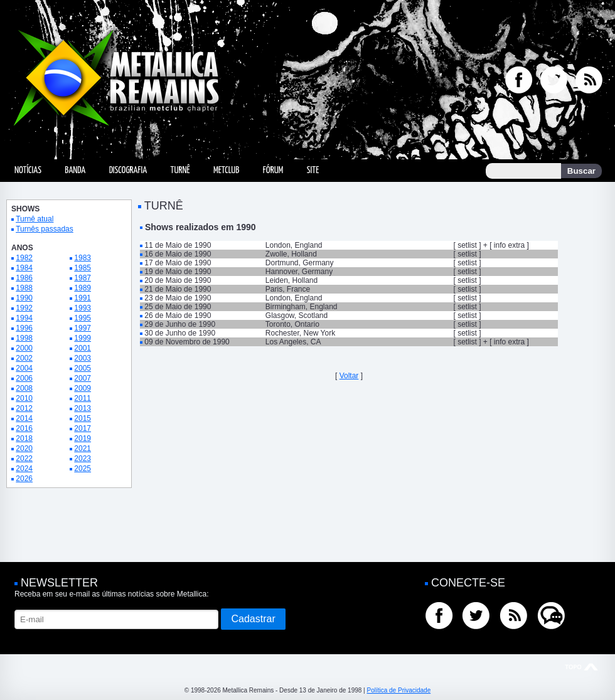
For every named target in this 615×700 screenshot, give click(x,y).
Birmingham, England (302, 307)
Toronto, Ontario (292, 324)
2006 (24, 378)
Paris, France (288, 289)
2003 (83, 358)
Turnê (180, 170)
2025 (83, 469)
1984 (24, 268)
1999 (83, 338)
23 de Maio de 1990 (178, 298)
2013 (83, 408)
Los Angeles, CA (293, 342)
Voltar (349, 376)
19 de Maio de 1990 (178, 272)
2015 (83, 418)
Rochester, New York (300, 333)
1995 (83, 318)
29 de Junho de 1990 (180, 324)
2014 (24, 418)
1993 (83, 308)
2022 (24, 459)
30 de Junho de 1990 (180, 333)
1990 (24, 298)
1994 (24, 318)
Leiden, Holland (291, 280)
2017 (83, 428)
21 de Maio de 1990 (178, 289)
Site (313, 170)
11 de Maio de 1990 (178, 245)
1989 (83, 288)
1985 (83, 268)
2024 (24, 469)
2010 (24, 398)
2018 (24, 438)
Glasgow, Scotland (297, 316)
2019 (83, 438)
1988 (24, 288)
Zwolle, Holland (291, 254)
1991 (83, 298)
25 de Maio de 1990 (178, 307)
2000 (24, 348)
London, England (294, 245)
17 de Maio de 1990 (178, 263)
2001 (83, 348)
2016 (24, 428)
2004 (24, 368)
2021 (83, 448)
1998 (24, 338)
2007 (83, 378)
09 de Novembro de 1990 (187, 342)
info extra (509, 245)
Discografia (128, 170)
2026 (24, 479)
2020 (24, 448)
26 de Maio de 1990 (178, 316)
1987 (83, 278)
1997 (83, 328)
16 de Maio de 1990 (178, 254)
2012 (24, 408)
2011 (83, 398)
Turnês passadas (45, 229)
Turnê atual (35, 219)
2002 (24, 358)
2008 (24, 388)
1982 (24, 258)
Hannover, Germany (299, 272)
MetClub (226, 170)
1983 (83, 258)
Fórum (273, 170)
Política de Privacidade (398, 690)
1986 (24, 278)
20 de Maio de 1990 (178, 280)
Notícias (28, 170)
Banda (75, 170)
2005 (83, 368)
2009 (83, 388)
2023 (83, 459)
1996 (24, 328)
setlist (467, 245)
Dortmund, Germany (300, 263)
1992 (24, 308)
